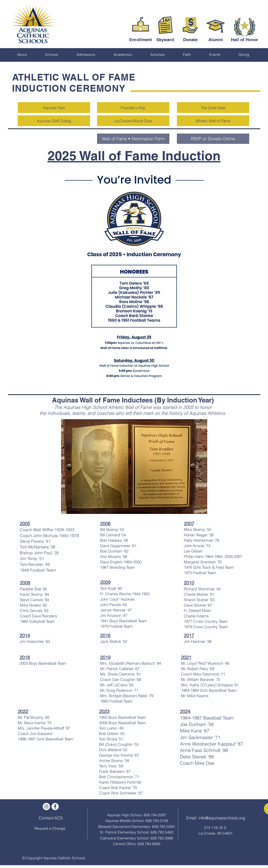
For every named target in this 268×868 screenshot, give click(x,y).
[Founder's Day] (133, 108)
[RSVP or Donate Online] (213, 139)
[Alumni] (216, 40)
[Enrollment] (141, 40)
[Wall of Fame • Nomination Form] (133, 139)
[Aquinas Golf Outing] (54, 121)
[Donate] (190, 40)
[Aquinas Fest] (54, 108)
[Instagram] (46, 806)
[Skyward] (165, 40)
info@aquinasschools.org (222, 818)
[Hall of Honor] (245, 40)
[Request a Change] (50, 829)
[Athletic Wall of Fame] (213, 121)
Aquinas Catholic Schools (64, 858)
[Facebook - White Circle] (55, 806)
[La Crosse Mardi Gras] (133, 121)
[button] (22, 55)
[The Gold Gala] (213, 108)
